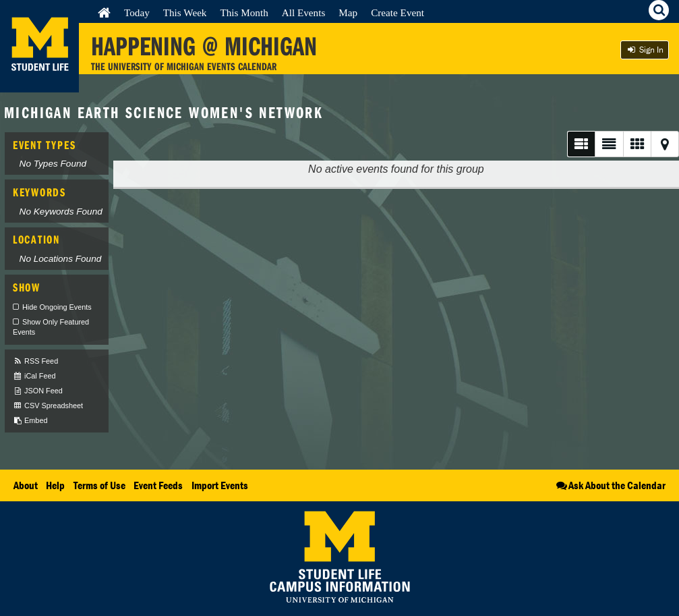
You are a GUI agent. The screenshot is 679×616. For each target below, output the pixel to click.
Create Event (397, 12)
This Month (244, 12)
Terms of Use (99, 485)
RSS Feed (35, 361)
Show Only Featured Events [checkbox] (51, 327)
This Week (185, 12)
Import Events (220, 485)
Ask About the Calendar (610, 485)
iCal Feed (34, 376)
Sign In (645, 50)
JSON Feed (38, 391)
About (26, 485)
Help (55, 485)
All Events (304, 12)
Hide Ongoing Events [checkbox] (57, 307)
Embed (30, 421)
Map (348, 12)
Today (137, 12)
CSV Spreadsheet (48, 406)
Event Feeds (158, 485)
